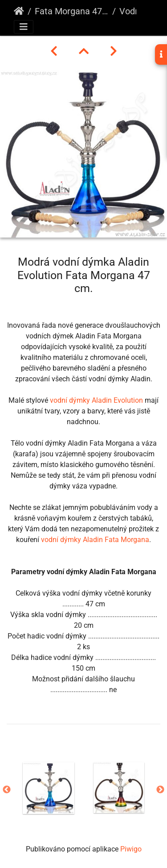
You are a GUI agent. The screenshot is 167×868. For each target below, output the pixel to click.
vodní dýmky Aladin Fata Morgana (95, 540)
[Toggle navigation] (24, 27)
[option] (49, 788)
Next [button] (160, 790)
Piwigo (131, 849)
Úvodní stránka (19, 11)
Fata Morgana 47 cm (72, 11)
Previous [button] (7, 790)
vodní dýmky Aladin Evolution (96, 400)
